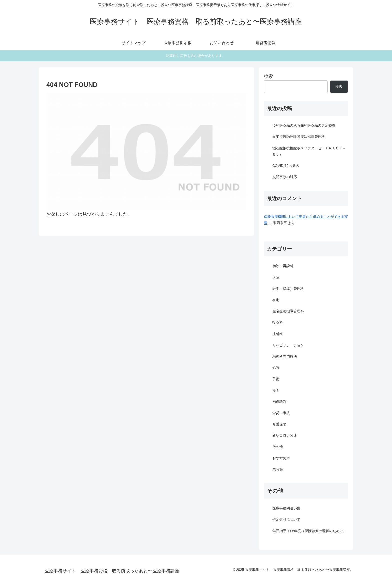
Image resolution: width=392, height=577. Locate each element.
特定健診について (286, 519)
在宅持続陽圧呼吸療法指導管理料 (299, 137)
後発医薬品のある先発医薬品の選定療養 (304, 125)
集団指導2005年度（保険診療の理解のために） (310, 531)
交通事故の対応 (285, 177)
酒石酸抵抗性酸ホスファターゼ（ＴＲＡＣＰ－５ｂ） (309, 151)
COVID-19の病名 (286, 166)
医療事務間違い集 (286, 508)
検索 (268, 76)
